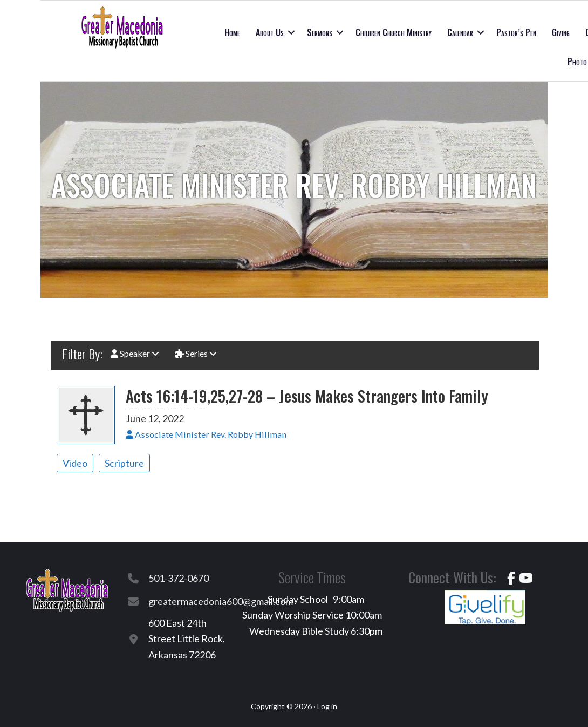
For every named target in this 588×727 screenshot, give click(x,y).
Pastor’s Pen (516, 32)
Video (75, 463)
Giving (561, 32)
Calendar (460, 32)
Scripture (124, 463)
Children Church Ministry (394, 32)
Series (196, 353)
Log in (327, 706)
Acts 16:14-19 (166, 396)
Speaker (135, 353)
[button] (291, 32)
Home (232, 32)
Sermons (320, 32)
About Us (270, 32)
